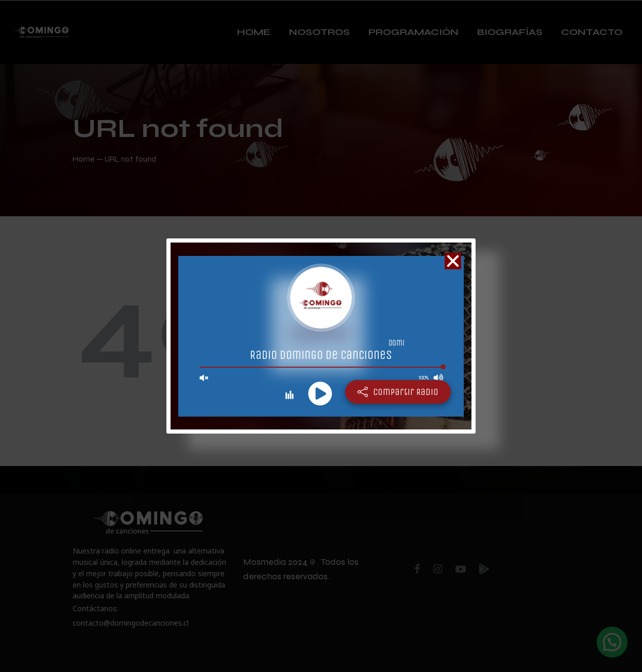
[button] (453, 261)
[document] (321, 336)
